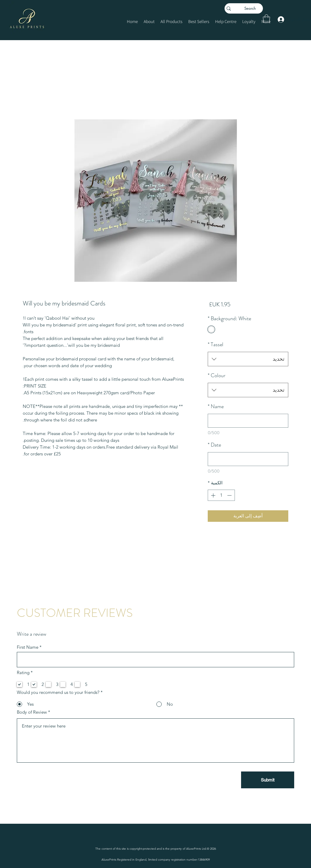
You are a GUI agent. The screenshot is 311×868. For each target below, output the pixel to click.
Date (214, 445)
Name (216, 406)
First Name (28, 647)
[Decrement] (230, 495)
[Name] (248, 421)
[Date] (248, 459)
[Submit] (268, 780)
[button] (266, 19)
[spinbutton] (221, 495)
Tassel (216, 344)
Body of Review (32, 712)
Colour (217, 375)
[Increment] (213, 495)
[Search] (253, 8)
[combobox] (248, 359)
